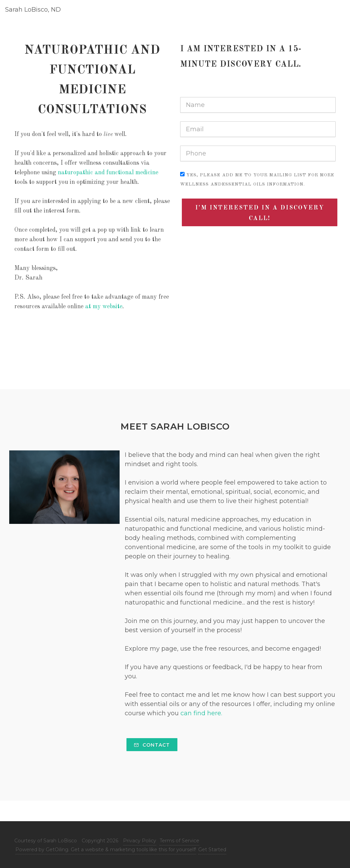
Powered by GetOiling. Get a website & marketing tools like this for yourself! (106, 850)
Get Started (212, 850)
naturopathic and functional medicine (108, 173)
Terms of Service (179, 841)
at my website (104, 307)
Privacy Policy (140, 841)
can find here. (200, 713)
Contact (152, 745)
